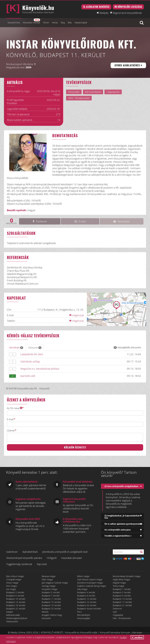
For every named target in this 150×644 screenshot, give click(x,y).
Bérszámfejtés (84, 615)
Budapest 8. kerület (86, 596)
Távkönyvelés (12, 621)
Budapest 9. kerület (122, 596)
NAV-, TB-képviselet (122, 618)
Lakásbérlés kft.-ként (32, 354)
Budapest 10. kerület (16, 599)
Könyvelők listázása (130, 7)
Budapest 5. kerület (122, 592)
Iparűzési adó (28, 376)
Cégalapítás (118, 615)
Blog (63, 23)
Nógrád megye (119, 583)
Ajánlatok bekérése (98, 7)
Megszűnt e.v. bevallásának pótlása (40, 369)
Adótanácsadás (13, 615)
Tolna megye (119, 586)
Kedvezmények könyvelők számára (24, 558)
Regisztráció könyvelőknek (127, 13)
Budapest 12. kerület (87, 599)
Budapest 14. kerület (16, 602)
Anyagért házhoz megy (52, 615)
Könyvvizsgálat (84, 618)
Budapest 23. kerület (51, 609)
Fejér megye (47, 579)
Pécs (79, 612)
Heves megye (12, 583)
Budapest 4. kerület (86, 592)
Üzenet (11, 431)
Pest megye (11, 586)
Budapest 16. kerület (87, 602)
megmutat (76, 315)
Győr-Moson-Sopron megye (90, 579)
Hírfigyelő (52, 558)
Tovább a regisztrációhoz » (118, 536)
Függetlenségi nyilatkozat (19, 564)
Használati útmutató (71, 558)
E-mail (10, 419)
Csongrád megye (14, 579)
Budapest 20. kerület (87, 605)
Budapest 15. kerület (51, 602)
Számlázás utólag (30, 361)
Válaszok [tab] (35, 347)
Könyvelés (46, 618)
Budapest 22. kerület (16, 609)
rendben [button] (137, 637)
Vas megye (11, 589)
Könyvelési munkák (31, 21)
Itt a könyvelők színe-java (117, 530)
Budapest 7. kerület (51, 596)
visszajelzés (127, 347)
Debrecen (117, 609)
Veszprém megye (50, 589)
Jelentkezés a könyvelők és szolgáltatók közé (65, 552)
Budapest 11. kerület (51, 599)
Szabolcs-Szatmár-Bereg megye (92, 586)
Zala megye (82, 589)
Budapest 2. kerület (15, 592)
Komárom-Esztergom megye (90, 583)
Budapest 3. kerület (51, 592)
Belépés (104, 13)
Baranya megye (49, 576)
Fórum (46, 23)
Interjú (55, 23)
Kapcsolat (42, 564)
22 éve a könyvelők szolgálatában (121, 486)
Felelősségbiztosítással (17, 618)
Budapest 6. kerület (15, 596)
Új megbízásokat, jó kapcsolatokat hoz (122, 517)
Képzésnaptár (81, 23)
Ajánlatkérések (30, 552)
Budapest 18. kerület (16, 605)
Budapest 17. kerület (122, 602)
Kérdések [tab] (16, 347)
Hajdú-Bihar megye (121, 579)
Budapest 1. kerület (122, 589)
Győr (115, 612)
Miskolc (45, 612)
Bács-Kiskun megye (15, 576)
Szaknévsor (12, 552)
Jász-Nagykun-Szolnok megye (55, 583)
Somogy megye (49, 586)
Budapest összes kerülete (89, 609)
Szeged (9, 612)
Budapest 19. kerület (51, 605)
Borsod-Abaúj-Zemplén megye (127, 576)
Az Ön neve (15, 408)
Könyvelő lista (14, 23)
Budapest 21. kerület (122, 605)
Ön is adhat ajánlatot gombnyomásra (123, 524)
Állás (70, 23)
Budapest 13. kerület (122, 599)
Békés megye (83, 576)
